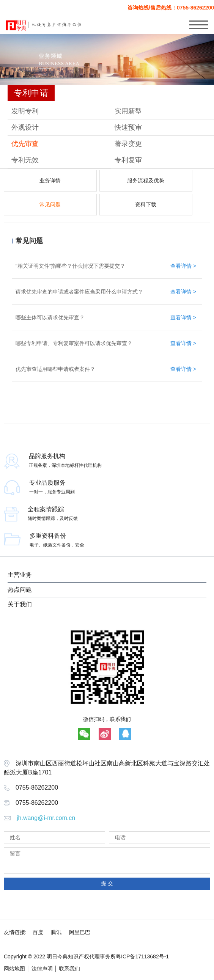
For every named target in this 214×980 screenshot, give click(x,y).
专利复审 (128, 160)
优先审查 (25, 144)
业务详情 (50, 181)
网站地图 (14, 969)
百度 (38, 932)
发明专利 (25, 111)
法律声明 (42, 969)
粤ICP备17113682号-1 (142, 956)
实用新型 (128, 111)
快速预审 (128, 127)
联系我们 (69, 969)
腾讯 (56, 932)
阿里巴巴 (80, 932)
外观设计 (25, 127)
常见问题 (50, 204)
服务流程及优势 (146, 181)
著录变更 (128, 144)
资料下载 (146, 204)
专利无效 (25, 160)
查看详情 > (183, 266)
